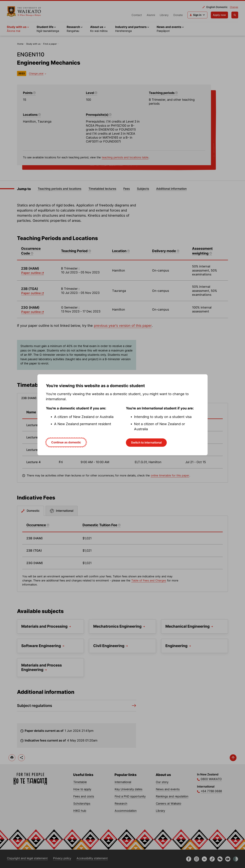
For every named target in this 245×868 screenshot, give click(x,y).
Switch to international (146, 443)
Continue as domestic (66, 442)
